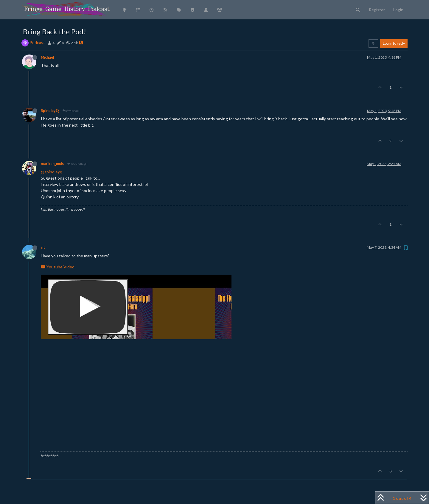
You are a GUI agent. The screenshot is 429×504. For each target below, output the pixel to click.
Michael (47, 57)
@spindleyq (52, 172)
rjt (43, 247)
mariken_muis (52, 164)
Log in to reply (394, 43)
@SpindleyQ (77, 164)
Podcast (37, 42)
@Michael (71, 111)
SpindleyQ (50, 111)
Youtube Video (58, 267)
